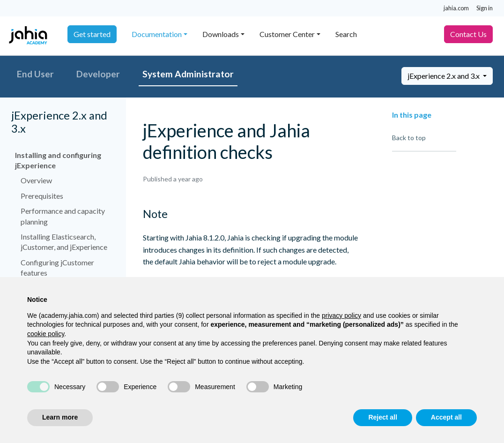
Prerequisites (42, 196)
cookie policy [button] (46, 334)
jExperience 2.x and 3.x (444, 76)
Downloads (221, 34)
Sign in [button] (485, 8)
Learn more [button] (60, 417)
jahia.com (456, 8)
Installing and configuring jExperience (58, 160)
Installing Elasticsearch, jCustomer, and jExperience (64, 242)
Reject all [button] (382, 417)
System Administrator (188, 74)
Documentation (157, 34)
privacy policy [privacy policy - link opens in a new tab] (341, 315)
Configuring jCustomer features (57, 267)
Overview (36, 180)
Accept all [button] (446, 417)
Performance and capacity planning (63, 216)
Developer (98, 74)
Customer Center (287, 34)
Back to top (409, 138)
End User (35, 74)
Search (346, 34)
